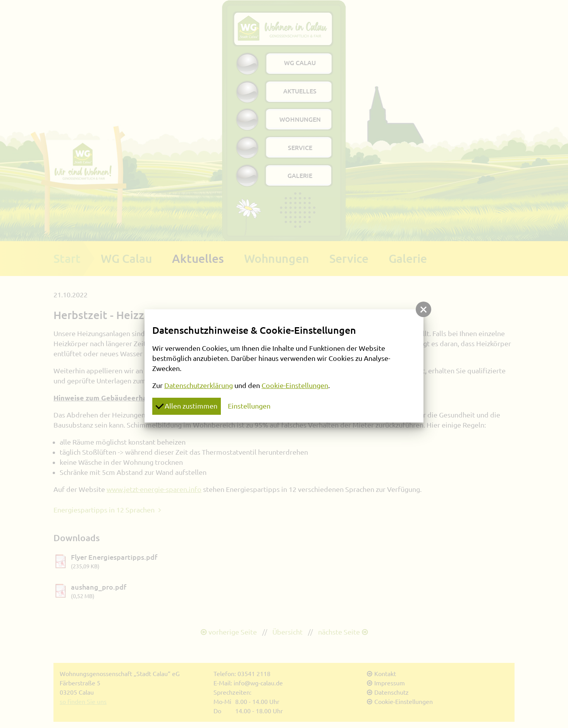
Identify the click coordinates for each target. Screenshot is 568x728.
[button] (423, 309)
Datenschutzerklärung (199, 385)
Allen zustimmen (186, 405)
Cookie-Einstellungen (295, 385)
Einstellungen (249, 406)
